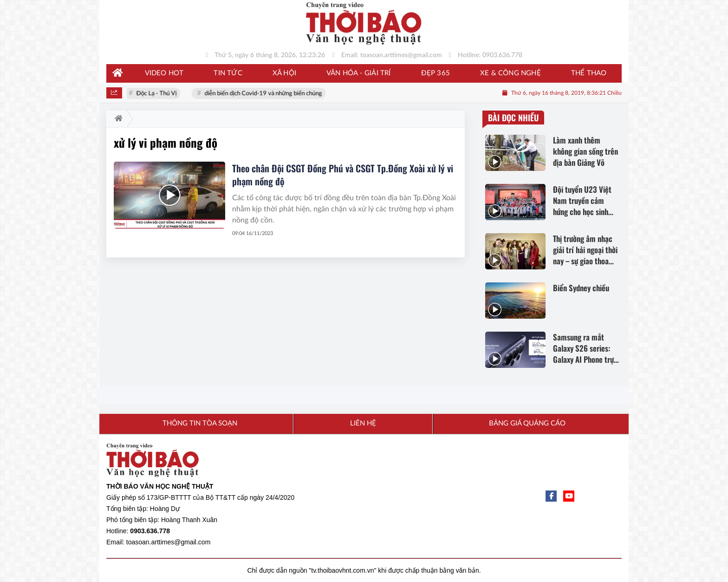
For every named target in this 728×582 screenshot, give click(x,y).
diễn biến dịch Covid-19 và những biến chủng (265, 94)
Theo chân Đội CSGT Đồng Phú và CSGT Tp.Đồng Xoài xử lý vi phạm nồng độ (343, 175)
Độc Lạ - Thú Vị (159, 94)
